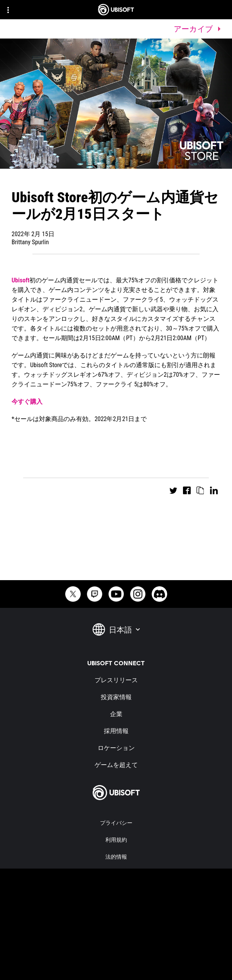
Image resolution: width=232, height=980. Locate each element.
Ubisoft (20, 280)
